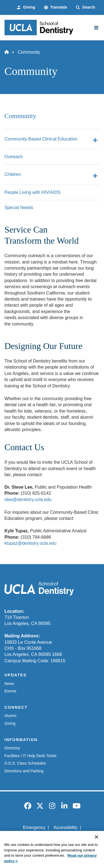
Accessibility (65, 827)
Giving (10, 723)
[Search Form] (86, 7)
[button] (56, 7)
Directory (12, 748)
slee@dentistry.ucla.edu (28, 500)
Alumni (10, 716)
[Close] (97, 844)
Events (10, 691)
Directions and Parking (24, 771)
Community (20, 116)
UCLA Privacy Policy (50, 837)
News (9, 684)
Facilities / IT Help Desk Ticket (30, 756)
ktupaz (11, 543)
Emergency (34, 827)
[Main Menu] (96, 28)
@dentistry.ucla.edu (37, 543)
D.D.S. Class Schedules (25, 763)
